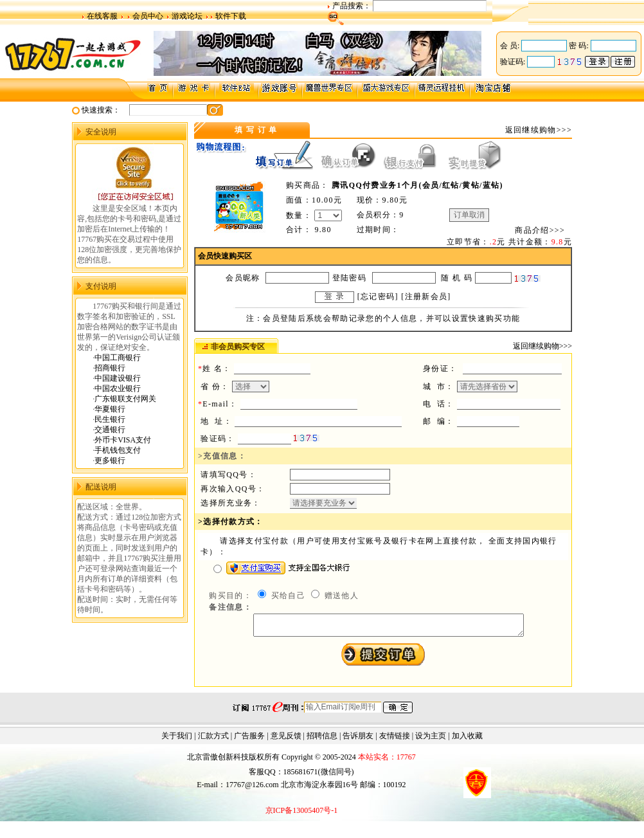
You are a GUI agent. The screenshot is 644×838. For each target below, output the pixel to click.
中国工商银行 (118, 358)
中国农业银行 (118, 388)
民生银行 (110, 419)
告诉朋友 (358, 740)
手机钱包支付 (118, 450)
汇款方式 (213, 740)
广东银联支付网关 (125, 399)
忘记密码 (378, 296)
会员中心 (148, 16)
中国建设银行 (118, 378)
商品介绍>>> (540, 230)
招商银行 (110, 368)
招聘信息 (322, 740)
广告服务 (249, 740)
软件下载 (231, 16)
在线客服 (102, 16)
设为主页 (431, 740)
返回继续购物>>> (539, 130)
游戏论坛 (187, 16)
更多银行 (110, 460)
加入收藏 (467, 740)
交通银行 (110, 430)
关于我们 (177, 740)
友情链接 (395, 740)
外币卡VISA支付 (123, 440)
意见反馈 (286, 740)
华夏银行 (110, 409)
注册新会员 (426, 296)
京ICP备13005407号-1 (302, 814)
